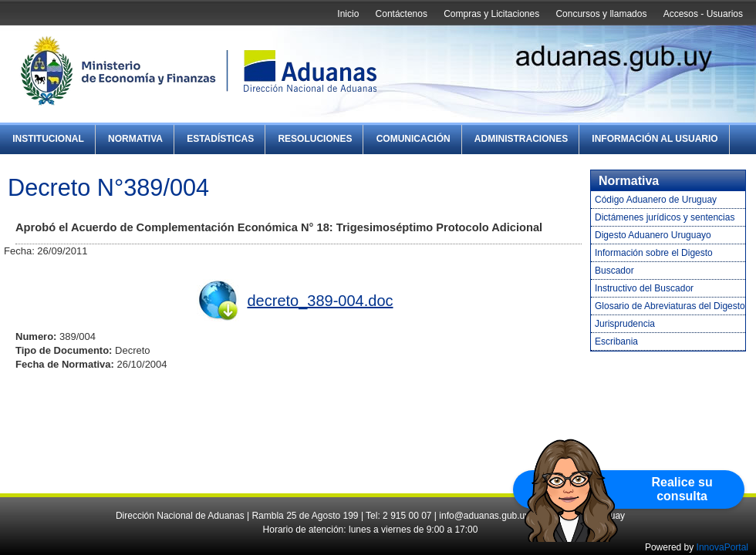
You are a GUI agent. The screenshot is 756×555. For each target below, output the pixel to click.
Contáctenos (402, 14)
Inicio (348, 14)
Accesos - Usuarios (703, 14)
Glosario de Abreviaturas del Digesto (670, 306)
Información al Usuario (655, 139)
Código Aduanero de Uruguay (656, 200)
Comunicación (413, 139)
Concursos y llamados (601, 14)
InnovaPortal (722, 547)
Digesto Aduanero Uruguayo (653, 235)
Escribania (616, 341)
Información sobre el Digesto (654, 253)
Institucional (48, 139)
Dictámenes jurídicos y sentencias (665, 217)
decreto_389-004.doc (320, 301)
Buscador (614, 271)
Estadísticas (220, 139)
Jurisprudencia (625, 324)
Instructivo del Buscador (644, 288)
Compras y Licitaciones (491, 14)
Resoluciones (315, 139)
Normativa (135, 139)
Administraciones (521, 139)
